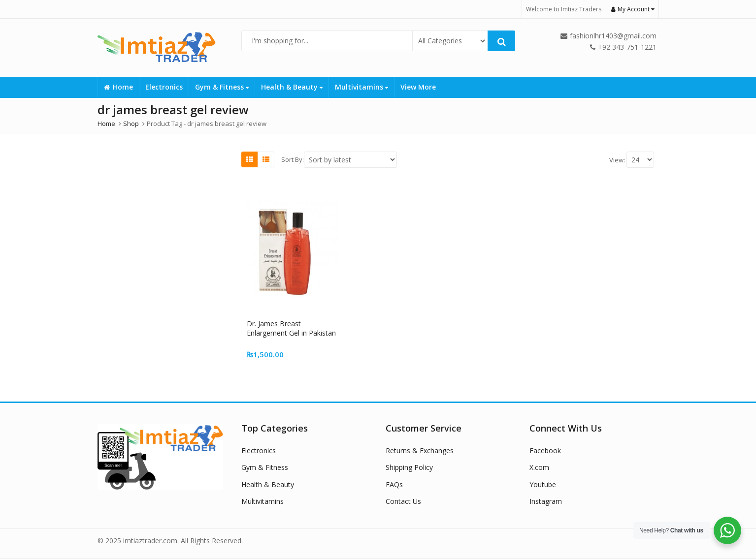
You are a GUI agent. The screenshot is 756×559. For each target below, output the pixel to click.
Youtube (543, 484)
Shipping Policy (409, 467)
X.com (539, 467)
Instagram (546, 501)
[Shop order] (350, 160)
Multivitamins (362, 87)
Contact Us (403, 501)
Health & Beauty (292, 87)
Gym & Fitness (222, 87)
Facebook (545, 450)
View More (418, 87)
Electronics (164, 87)
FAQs (394, 484)
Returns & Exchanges (420, 450)
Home (118, 87)
